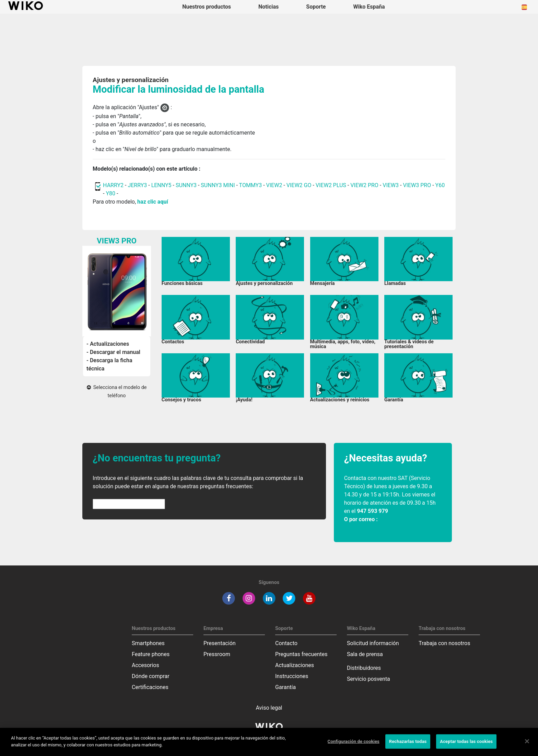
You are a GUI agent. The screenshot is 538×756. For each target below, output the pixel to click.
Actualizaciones (295, 665)
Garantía (285, 687)
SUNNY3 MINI (218, 185)
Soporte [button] (316, 7)
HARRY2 (113, 185)
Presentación (220, 643)
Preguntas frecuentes (301, 654)
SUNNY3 (186, 185)
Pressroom (217, 654)
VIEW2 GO (299, 185)
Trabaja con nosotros (445, 643)
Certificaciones (150, 687)
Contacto (286, 643)
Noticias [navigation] (268, 7)
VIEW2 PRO (364, 185)
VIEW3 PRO (417, 185)
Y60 (440, 185)
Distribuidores (364, 668)
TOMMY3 (251, 185)
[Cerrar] (527, 746)
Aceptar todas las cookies (466, 747)
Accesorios (145, 665)
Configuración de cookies (354, 747)
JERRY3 (138, 185)
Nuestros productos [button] (207, 7)
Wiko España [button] (369, 7)
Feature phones (151, 654)
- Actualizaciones (108, 344)
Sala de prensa (365, 654)
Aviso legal (269, 708)
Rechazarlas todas (408, 747)
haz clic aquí (153, 202)
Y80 (110, 193)
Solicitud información (373, 643)
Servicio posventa (369, 679)
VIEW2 (274, 185)
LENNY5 (161, 185)
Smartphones (148, 643)
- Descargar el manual (113, 352)
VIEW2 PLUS (331, 185)
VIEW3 (391, 185)
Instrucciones (292, 676)
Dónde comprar (151, 676)
